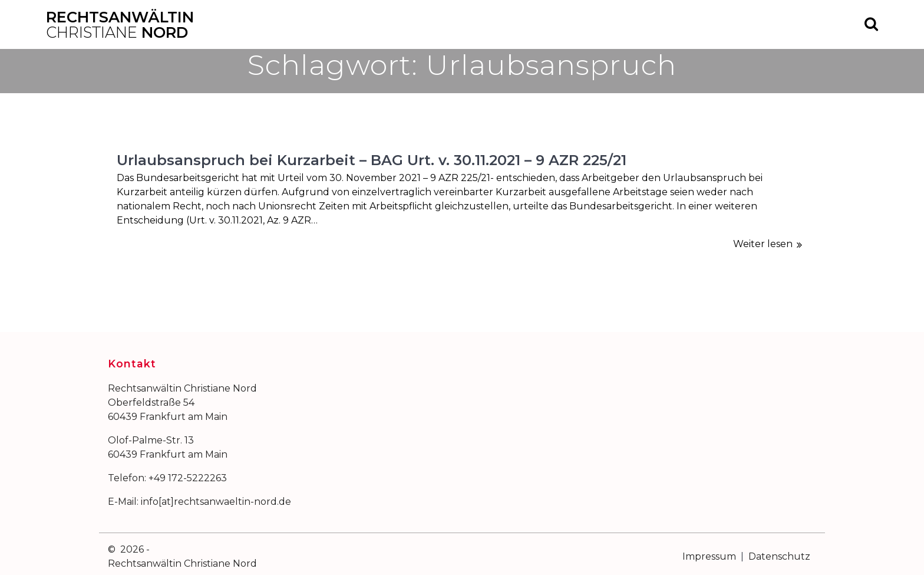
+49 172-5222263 (188, 478)
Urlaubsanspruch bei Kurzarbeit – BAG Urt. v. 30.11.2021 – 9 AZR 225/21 (372, 160)
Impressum (709, 556)
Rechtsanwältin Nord (120, 24)
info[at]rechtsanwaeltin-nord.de (216, 502)
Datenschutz (779, 556)
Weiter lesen (763, 244)
